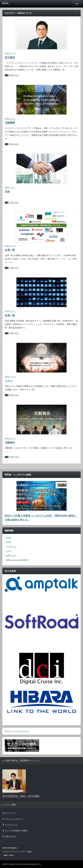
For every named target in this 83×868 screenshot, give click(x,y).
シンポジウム (11, 546)
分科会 (9, 542)
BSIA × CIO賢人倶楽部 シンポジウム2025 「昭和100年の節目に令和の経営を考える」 (41, 518)
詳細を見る (14, 75)
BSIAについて (10, 53)
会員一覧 (10, 250)
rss (65, 4)
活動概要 (10, 123)
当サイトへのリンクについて (18, 731)
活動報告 (10, 442)
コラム (9, 381)
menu (77, 4)
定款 (7, 192)
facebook (69, 4)
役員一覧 (10, 315)
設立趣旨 (10, 57)
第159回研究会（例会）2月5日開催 (21, 796)
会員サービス (11, 555)
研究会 (9, 538)
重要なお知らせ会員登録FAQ (17, 560)
